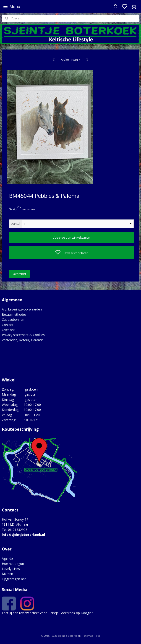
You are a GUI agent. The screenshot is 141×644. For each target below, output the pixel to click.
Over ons (9, 330)
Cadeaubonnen (13, 319)
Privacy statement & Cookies (23, 335)
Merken (7, 574)
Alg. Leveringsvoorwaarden (22, 309)
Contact (8, 325)
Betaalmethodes (14, 314)
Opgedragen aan (14, 579)
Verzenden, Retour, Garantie (23, 340)
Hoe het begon (13, 564)
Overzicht (19, 274)
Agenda (7, 558)
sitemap (88, 636)
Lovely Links (11, 569)
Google (86, 613)
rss (98, 636)
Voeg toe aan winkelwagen (71, 237)
